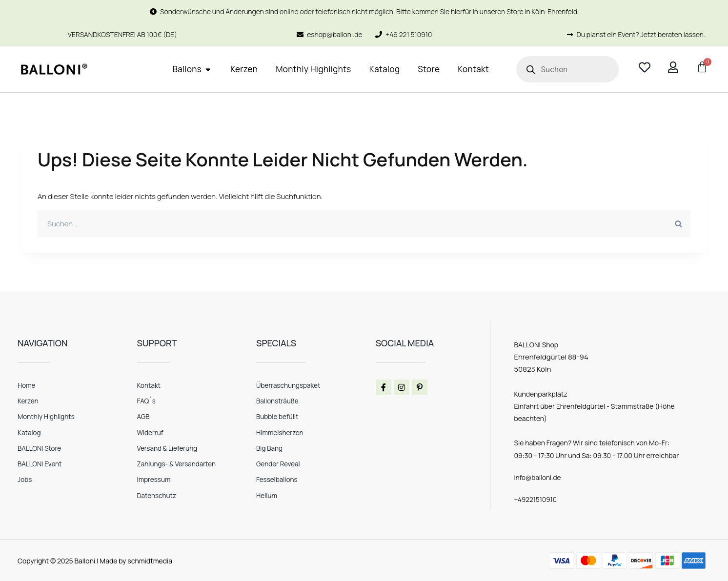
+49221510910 (536, 499)
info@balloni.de (538, 477)
